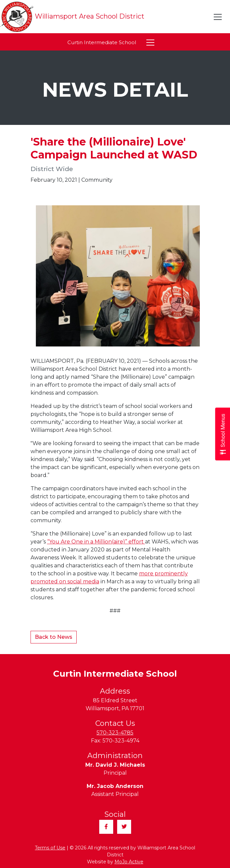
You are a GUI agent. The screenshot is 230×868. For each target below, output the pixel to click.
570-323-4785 (115, 733)
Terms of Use (50, 848)
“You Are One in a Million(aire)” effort (96, 542)
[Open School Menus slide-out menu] (223, 434)
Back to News (54, 637)
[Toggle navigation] (218, 17)
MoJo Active (129, 862)
